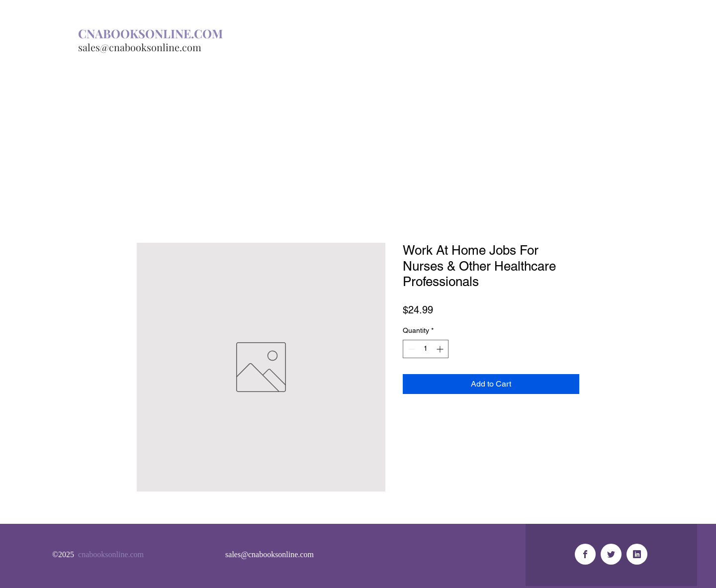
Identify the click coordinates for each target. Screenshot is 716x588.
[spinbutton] (426, 349)
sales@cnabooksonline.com (140, 47)
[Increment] (441, 349)
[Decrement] (410, 349)
